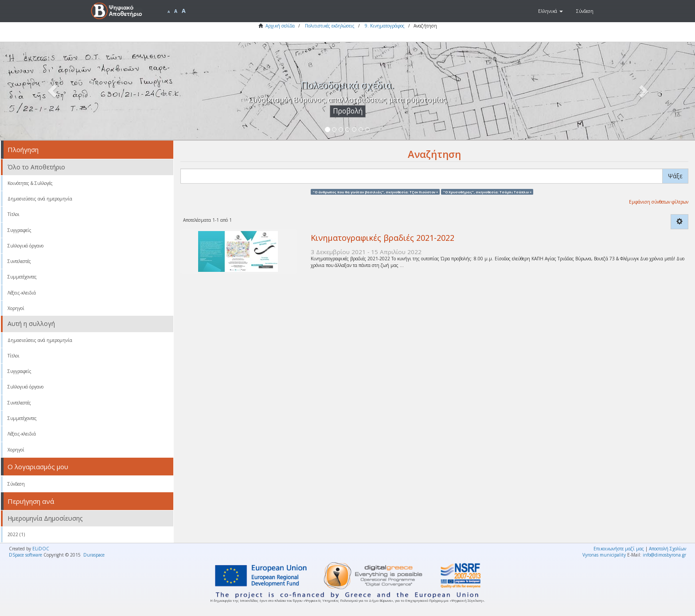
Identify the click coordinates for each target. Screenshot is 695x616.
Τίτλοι (14, 214)
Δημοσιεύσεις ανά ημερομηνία (40, 199)
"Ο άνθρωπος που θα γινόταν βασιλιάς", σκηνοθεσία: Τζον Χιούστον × (375, 192)
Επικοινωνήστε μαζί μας (619, 549)
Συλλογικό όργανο (25, 246)
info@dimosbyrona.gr (664, 555)
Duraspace (94, 555)
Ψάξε (675, 176)
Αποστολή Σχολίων (668, 549)
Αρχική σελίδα (280, 26)
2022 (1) (16, 534)
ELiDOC (41, 549)
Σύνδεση (16, 484)
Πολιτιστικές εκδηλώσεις (330, 26)
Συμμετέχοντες (22, 277)
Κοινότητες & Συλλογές (30, 183)
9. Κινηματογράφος (385, 26)
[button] (551, 11)
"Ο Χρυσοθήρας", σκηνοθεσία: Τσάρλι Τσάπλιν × (487, 192)
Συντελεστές (19, 261)
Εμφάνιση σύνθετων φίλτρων (659, 202)
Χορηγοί (16, 308)
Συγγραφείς (20, 230)
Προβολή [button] (348, 111)
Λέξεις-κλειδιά (22, 293)
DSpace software (25, 555)
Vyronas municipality (604, 555)
